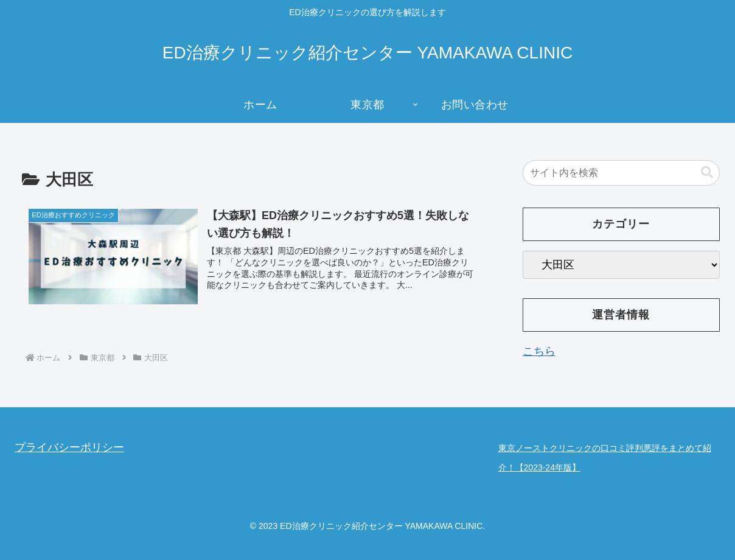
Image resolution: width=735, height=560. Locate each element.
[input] (621, 173)
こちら (539, 351)
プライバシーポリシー (69, 447)
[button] (707, 173)
